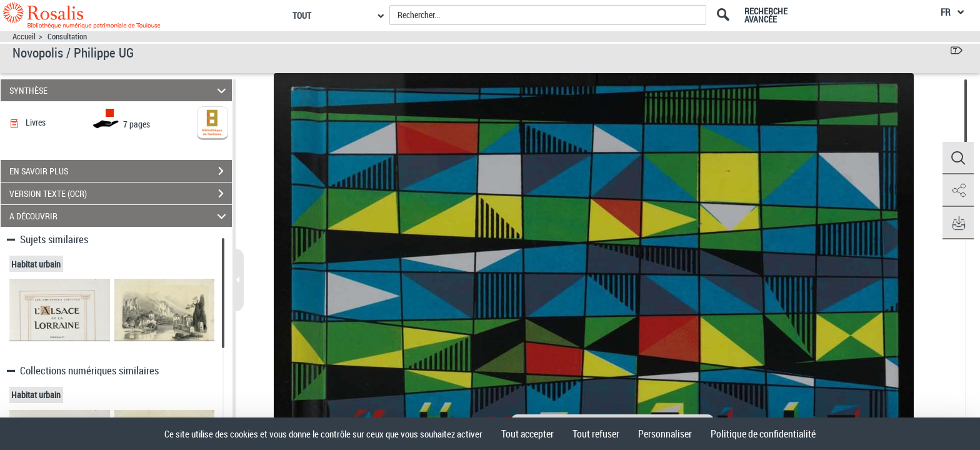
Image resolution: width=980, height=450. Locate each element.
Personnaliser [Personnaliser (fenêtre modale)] (665, 434)
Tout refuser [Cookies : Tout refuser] (596, 434)
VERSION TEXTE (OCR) (121, 194)
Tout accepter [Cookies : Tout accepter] (527, 434)
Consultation (67, 37)
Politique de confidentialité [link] (763, 434)
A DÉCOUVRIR (120, 216)
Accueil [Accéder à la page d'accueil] (24, 37)
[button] (958, 158)
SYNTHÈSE (120, 90)
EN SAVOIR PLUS (121, 171)
